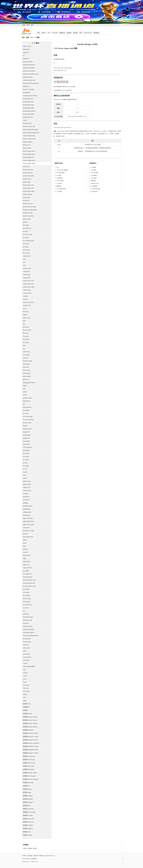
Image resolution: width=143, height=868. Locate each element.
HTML (44, 33)
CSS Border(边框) (96, 189)
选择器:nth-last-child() (30, 773)
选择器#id (26, 707)
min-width (26, 454)
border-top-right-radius (30, 210)
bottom (25, 222)
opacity (25, 472)
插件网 (35, 848)
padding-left (27, 509)
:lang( (25, 701)
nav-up (25, 469)
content (25, 299)
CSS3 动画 (59, 183)
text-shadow (27, 602)
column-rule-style (28, 284)
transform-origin (28, 617)
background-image (29, 105)
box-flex (25, 231)
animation (26, 59)
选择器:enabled (28, 796)
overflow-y (26, 500)
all (24, 55)
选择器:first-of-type (29, 756)
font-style (26, 367)
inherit (25, 392)
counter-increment (28, 302)
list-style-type (27, 423)
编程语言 (62, 33)
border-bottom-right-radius (31, 133)
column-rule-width (29, 287)
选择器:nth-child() (29, 769)
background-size (28, 117)
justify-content (27, 398)
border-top (26, 201)
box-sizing (26, 253)
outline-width (27, 491)
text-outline (26, 595)
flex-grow (26, 336)
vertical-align (27, 642)
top (24, 611)
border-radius (27, 179)
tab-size (25, 552)
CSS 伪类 (59, 175)
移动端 (75, 33)
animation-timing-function (31, 83)
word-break (26, 654)
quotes (25, 540)
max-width (26, 444)
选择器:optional (28, 825)
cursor (25, 308)
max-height (26, 441)
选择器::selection (28, 809)
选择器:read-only (28, 822)
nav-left (25, 463)
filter (24, 321)
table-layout (27, 555)
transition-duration (29, 629)
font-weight (26, 373)
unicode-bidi (27, 639)
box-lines (26, 238)
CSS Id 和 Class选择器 (62, 170)
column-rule (27, 278)
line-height (26, 410)
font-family (26, 355)
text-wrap (26, 608)
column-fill (26, 271)
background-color (28, 102)
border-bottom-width (29, 139)
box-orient (26, 244)
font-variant (27, 370)
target (25, 558)
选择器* (25, 710)
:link (24, 670)
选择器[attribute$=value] (31, 750)
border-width (27, 219)
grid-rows (26, 379)
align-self (26, 52)
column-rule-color (28, 281)
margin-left (26, 432)
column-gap (27, 275)
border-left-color (28, 170)
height (25, 386)
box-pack (26, 247)
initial (25, 395)
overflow (26, 494)
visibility (26, 645)
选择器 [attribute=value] (30, 733)
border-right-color (28, 185)
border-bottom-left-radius (31, 130)
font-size (26, 358)
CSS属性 (37, 37)
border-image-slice (29, 157)
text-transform (27, 605)
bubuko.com (29, 859)
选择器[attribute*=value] (31, 753)
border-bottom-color (29, 126)
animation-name (28, 77)
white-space (27, 648)
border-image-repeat (29, 154)
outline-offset (27, 484)
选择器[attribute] (28, 730)
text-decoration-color (29, 580)
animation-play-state (29, 80)
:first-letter (26, 685)
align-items (26, 49)
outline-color (27, 481)
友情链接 (26, 845)
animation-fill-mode (29, 71)
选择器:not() (27, 806)
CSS (49, 33)
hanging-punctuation (29, 383)
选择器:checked (28, 802)
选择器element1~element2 (31, 743)
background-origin (29, 108)
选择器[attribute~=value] (31, 737)
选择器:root (27, 786)
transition (26, 623)
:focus (25, 682)
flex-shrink (26, 339)
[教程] (32, 25)
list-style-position (28, 420)
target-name (27, 561)
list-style (26, 413)
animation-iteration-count (31, 74)
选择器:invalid (27, 835)
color (24, 265)
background (26, 93)
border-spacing (27, 194)
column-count (27, 268)
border (25, 120)
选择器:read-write (28, 819)
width (25, 651)
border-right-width (29, 191)
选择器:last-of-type (29, 760)
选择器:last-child (28, 783)
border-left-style (28, 173)
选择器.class (27, 704)
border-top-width (28, 216)
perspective (26, 528)
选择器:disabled (28, 799)
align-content (27, 46)
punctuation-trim (28, 537)
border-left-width (28, 176)
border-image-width (29, 163)
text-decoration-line (29, 583)
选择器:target (27, 792)
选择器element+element (30, 727)
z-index (25, 663)
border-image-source (29, 160)
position (25, 534)
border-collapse (28, 142)
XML (81, 33)
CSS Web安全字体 (61, 189)
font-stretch (26, 364)
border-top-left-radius (29, 207)
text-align (26, 571)
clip (24, 262)
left (24, 404)
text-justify (26, 592)
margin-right (27, 435)
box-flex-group (28, 234)
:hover (25, 679)
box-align (26, 225)
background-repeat (29, 114)
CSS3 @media (27, 447)
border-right (27, 182)
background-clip (28, 99)
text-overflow (27, 599)
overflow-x (26, 497)
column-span (27, 290)
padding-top (27, 515)
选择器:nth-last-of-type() (31, 779)
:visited (25, 673)
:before (25, 694)
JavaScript (55, 33)
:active (25, 676)
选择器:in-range (28, 815)
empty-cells (26, 318)
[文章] (28, 25)
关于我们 (24, 856)
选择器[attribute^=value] (31, 746)
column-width (27, 293)
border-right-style (28, 188)
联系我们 (30, 856)
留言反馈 (36, 856)
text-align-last (27, 574)
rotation (25, 549)
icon (24, 389)
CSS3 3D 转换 (60, 181)
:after (25, 697)
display (25, 315)
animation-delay (28, 62)
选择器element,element (30, 717)
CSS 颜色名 (94, 175)
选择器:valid (27, 832)
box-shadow (27, 250)
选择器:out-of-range (29, 812)
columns (25, 296)
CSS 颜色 (59, 191)
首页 (38, 33)
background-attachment (30, 96)
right (24, 546)
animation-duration (29, 68)
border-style (27, 197)
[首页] (24, 25)
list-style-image (28, 416)
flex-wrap (26, 342)
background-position (29, 111)
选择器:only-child (28, 766)
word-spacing (27, 657)
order (25, 475)
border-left (26, 167)
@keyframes (27, 401)
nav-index (26, 460)
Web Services (88, 33)
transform (26, 614)
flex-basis (26, 327)
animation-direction (29, 65)
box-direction (27, 228)
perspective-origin (28, 531)
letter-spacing (27, 407)
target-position (27, 568)
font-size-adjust (28, 361)
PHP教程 (30, 848)
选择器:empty (27, 789)
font (24, 349)
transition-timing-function (31, 636)
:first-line (26, 688)
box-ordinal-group (28, 241)
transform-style (28, 620)
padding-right (27, 512)
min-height (26, 450)
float (24, 346)
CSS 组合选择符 (60, 173)
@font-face (26, 352)
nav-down (26, 457)
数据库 (69, 33)
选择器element (27, 714)
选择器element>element (30, 723)
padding (25, 503)
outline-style (27, 487)
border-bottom (27, 123)
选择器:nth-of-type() (29, 776)
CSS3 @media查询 (29, 667)
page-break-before (28, 521)
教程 (28, 37)
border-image (27, 148)
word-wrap (26, 660)
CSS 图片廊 (59, 178)
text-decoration (28, 577)
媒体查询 (59, 186)
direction (26, 312)
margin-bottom (27, 429)
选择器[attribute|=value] (30, 740)
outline (25, 478)
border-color (27, 145)
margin (25, 426)
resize (25, 543)
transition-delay (28, 626)
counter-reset (27, 305)
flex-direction (27, 330)
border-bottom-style (29, 136)
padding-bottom (28, 506)
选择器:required (28, 829)
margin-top (26, 438)
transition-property (29, 632)
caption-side (27, 256)
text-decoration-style (29, 586)
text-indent (26, 589)
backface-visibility (29, 89)
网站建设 (96, 33)
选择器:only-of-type (29, 763)
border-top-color (28, 204)
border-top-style (28, 213)
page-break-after (28, 518)
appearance (26, 86)
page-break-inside (28, 524)
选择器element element (30, 720)
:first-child (26, 691)
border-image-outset (29, 151)
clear (24, 259)
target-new (26, 565)
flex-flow (26, 333)
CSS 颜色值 (94, 186)
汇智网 (25, 848)
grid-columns (27, 376)
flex (24, 324)
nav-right (26, 466)
